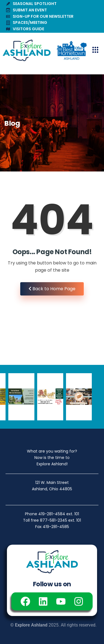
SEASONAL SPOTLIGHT (31, 4)
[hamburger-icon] (95, 50)
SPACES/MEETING (27, 22)
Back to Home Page (52, 289)
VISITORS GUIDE (25, 29)
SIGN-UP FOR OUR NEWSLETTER (40, 16)
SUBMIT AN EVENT (26, 10)
